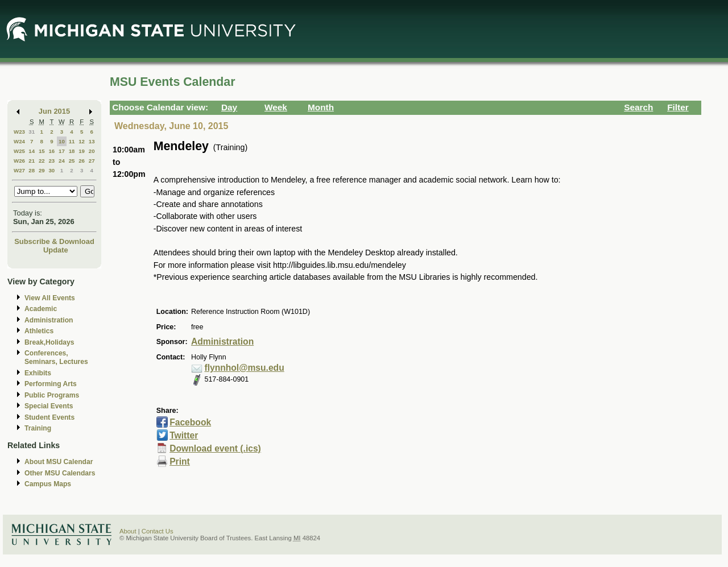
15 (42, 151)
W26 (19, 161)
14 (32, 151)
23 (51, 161)
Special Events (49, 406)
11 (72, 141)
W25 (19, 151)
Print (180, 462)
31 (32, 132)
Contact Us (158, 531)
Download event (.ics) (215, 448)
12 (82, 141)
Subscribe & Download (54, 241)
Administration (49, 320)
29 (42, 170)
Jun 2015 (54, 111)
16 (51, 151)
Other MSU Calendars (60, 473)
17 (62, 151)
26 (82, 161)
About (128, 531)
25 (72, 161)
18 (72, 151)
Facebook (190, 422)
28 (32, 170)
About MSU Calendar (59, 462)
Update (56, 250)
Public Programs (52, 395)
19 (82, 151)
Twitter (184, 435)
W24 (19, 141)
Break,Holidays (49, 342)
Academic (41, 309)
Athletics (39, 331)
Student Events (49, 417)
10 (62, 141)
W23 (19, 132)
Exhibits (38, 373)
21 (32, 161)
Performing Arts (51, 384)
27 (92, 161)
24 (62, 161)
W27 (19, 170)
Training (38, 428)
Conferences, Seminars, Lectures (56, 357)
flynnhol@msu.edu (244, 368)
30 (51, 170)
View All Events (50, 298)
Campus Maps (48, 484)
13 (92, 141)
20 (92, 151)
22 (42, 161)
